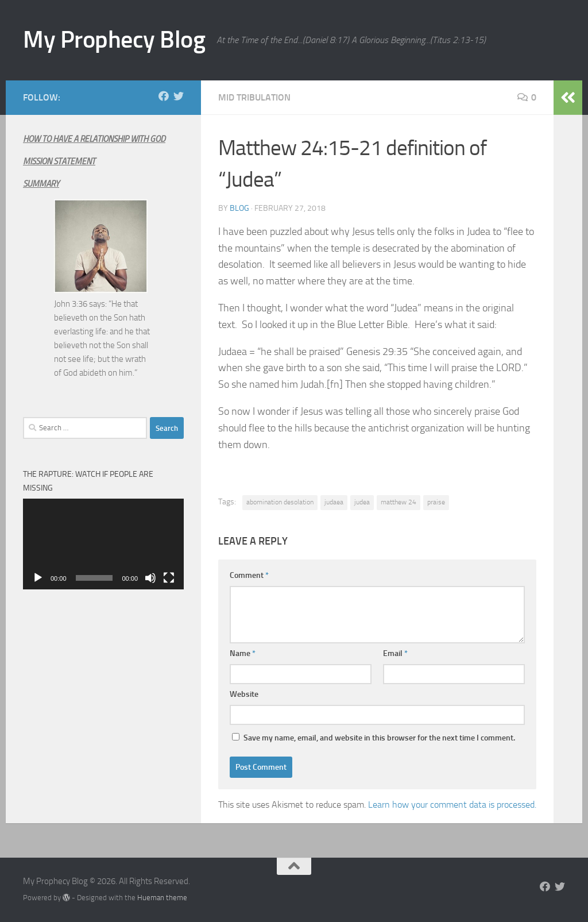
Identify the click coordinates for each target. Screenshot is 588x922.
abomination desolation (280, 502)
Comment (249, 575)
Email (395, 653)
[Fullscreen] (169, 578)
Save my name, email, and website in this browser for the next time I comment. (379, 738)
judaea (334, 502)
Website (244, 694)
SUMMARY (41, 184)
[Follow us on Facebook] (164, 96)
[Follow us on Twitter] (179, 96)
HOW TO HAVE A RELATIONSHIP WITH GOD (94, 139)
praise (436, 502)
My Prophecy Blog (114, 40)
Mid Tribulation (254, 97)
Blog (239, 208)
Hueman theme (162, 898)
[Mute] (150, 578)
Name (243, 653)
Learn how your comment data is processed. (452, 805)
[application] (103, 544)
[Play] (38, 578)
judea (362, 502)
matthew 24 (399, 502)
